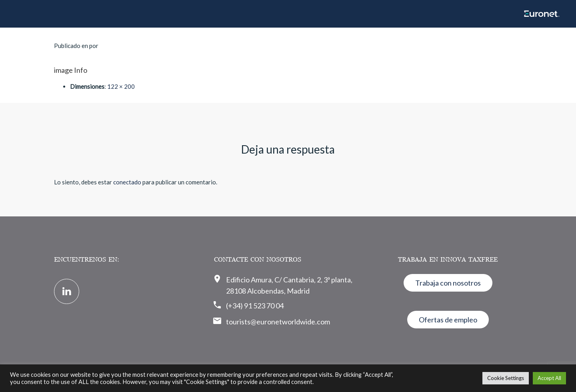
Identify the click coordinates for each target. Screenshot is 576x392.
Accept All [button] (549, 378)
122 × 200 (121, 86)
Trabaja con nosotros (448, 283)
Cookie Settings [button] (506, 378)
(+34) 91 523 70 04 (255, 306)
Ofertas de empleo (448, 320)
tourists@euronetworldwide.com (278, 322)
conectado (127, 182)
